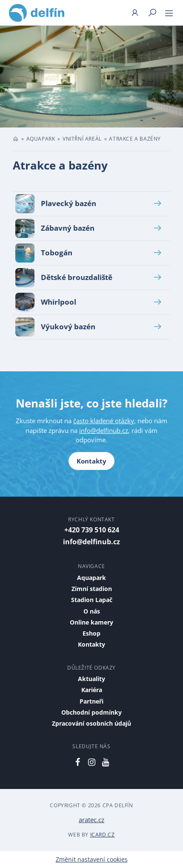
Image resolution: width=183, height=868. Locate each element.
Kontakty (91, 461)
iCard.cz (103, 835)
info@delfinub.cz (104, 430)
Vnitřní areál (82, 139)
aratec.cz (91, 820)
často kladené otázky (104, 421)
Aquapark (41, 139)
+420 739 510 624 (92, 530)
